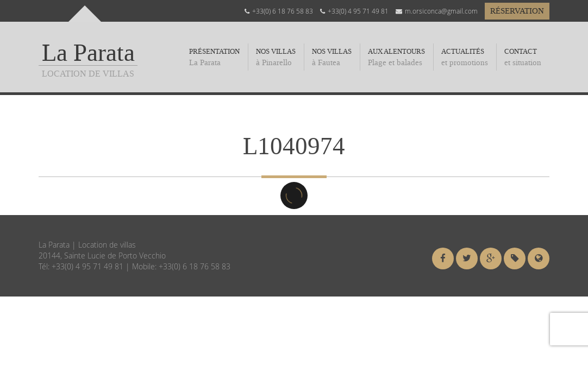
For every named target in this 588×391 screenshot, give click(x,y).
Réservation (517, 11)
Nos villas (276, 57)
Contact (523, 57)
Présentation (214, 57)
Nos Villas (332, 57)
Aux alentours (396, 57)
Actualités (465, 57)
